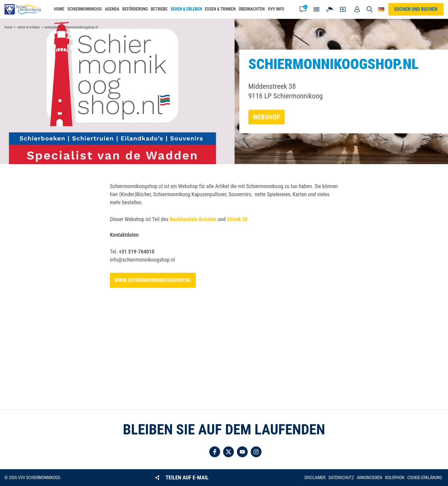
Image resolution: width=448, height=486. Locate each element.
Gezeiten (316, 9)
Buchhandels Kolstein (193, 219)
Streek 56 (237, 219)
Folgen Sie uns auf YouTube (242, 452)
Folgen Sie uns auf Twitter (229, 452)
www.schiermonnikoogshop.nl (153, 280)
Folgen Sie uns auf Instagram (256, 452)
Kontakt (303, 9)
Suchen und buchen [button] (370, 9)
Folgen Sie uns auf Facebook (215, 452)
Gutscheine (344, 9)
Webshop (266, 117)
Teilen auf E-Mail (187, 477)
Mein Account (357, 9)
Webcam (330, 9)
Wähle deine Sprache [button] (381, 9)
